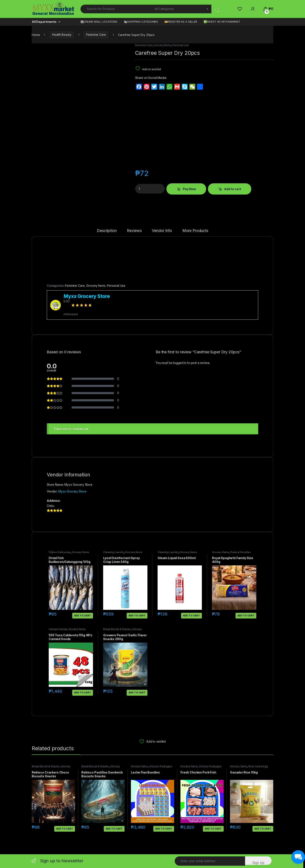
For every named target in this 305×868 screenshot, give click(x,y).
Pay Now (189, 189)
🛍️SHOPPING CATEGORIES (141, 22)
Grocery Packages (161, 766)
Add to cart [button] (83, 616)
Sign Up (258, 863)
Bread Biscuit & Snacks (117, 629)
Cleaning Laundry (114, 552)
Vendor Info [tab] (162, 231)
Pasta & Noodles (241, 552)
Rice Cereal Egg (258, 766)
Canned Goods (58, 629)
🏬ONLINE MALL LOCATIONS (99, 22)
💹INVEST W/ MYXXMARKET (222, 22)
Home (36, 35)
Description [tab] (107, 231)
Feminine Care (96, 35)
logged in (180, 363)
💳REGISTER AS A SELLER (181, 22)
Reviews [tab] (134, 231)
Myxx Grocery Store (72, 491)
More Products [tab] (195, 231)
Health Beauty (62, 35)
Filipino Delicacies (60, 552)
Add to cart (233, 189)
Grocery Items (162, 45)
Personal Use (180, 45)
